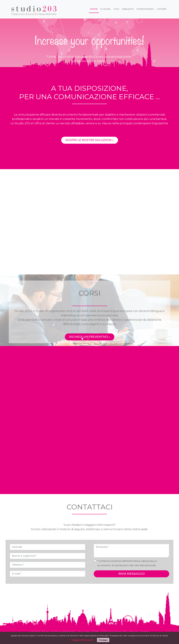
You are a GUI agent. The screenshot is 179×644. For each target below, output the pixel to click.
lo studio (105, 9)
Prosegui (103, 640)
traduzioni (128, 9)
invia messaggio (131, 574)
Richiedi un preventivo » (90, 337)
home (94, 9)
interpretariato (145, 9)
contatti (162, 9)
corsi (116, 9)
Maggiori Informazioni (82, 640)
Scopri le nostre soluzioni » (90, 154)
